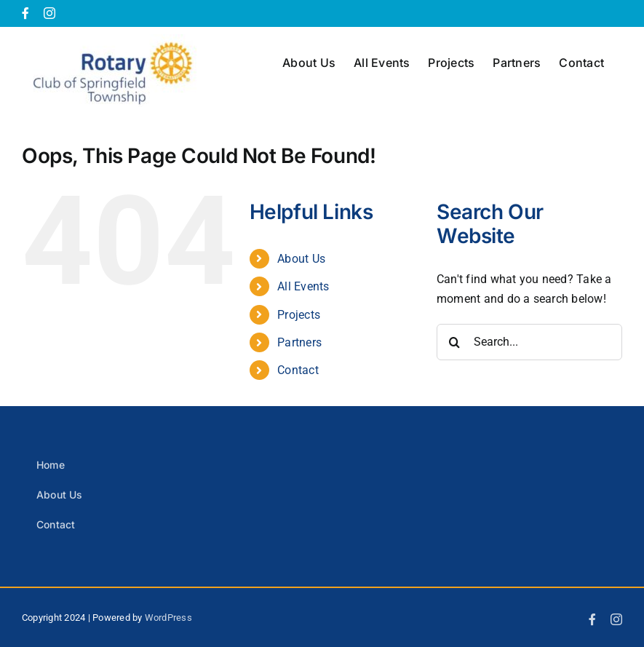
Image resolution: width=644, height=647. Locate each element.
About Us (301, 259)
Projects (299, 315)
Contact (298, 370)
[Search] (455, 342)
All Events (303, 286)
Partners (299, 342)
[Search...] (529, 342)
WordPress (168, 618)
